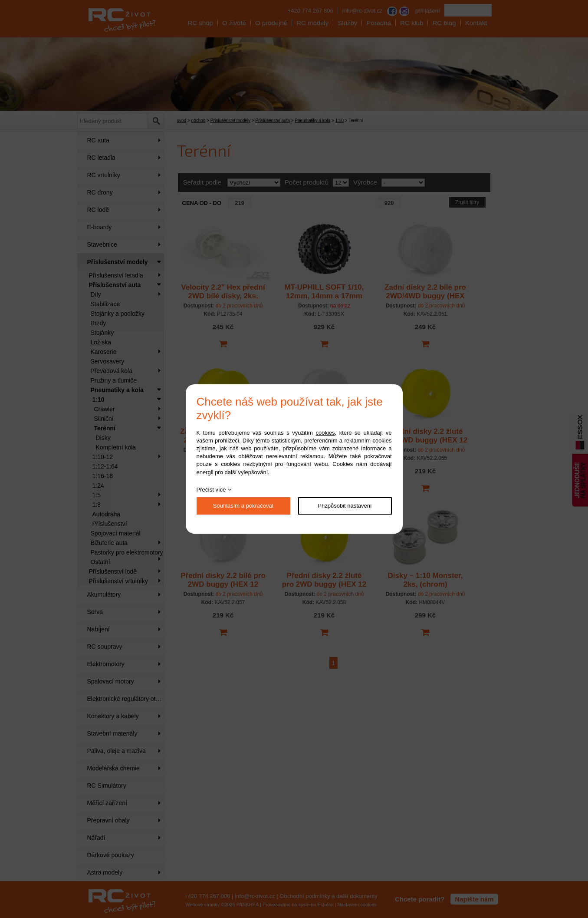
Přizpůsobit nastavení (345, 506)
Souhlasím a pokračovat (243, 506)
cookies (325, 433)
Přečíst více (211, 490)
